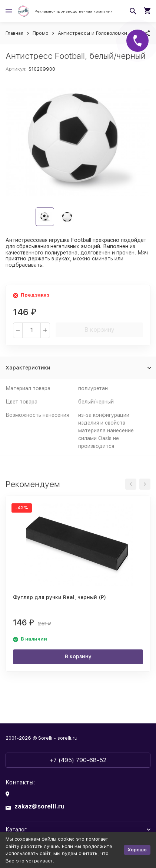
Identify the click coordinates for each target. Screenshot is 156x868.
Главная (14, 33)
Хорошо (137, 850)
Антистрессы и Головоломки (92, 33)
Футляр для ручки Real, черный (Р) (59, 597)
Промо (41, 33)
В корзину (99, 330)
